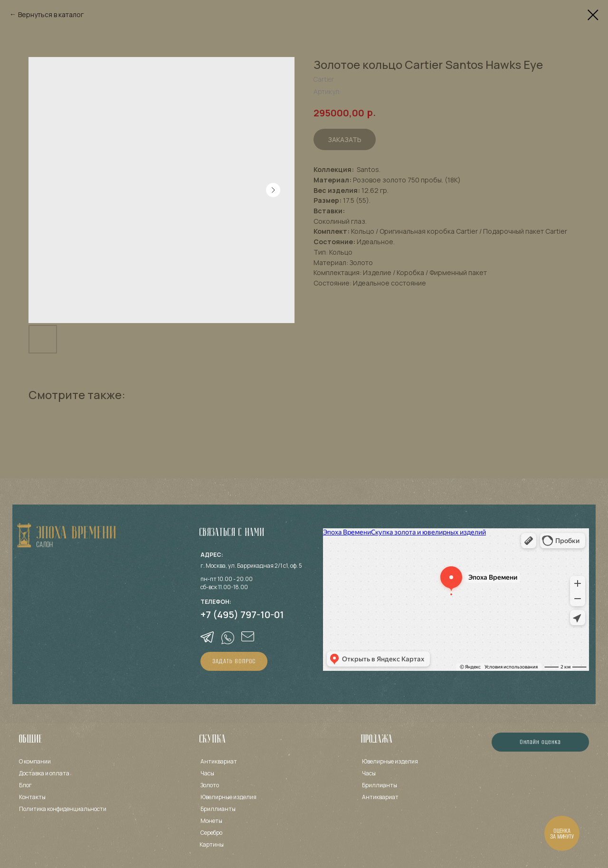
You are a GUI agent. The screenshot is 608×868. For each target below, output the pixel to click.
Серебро (211, 833)
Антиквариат (219, 761)
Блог (25, 785)
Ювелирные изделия (390, 761)
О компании (35, 761)
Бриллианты (218, 809)
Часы (207, 773)
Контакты (32, 797)
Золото (210, 785)
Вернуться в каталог (51, 14)
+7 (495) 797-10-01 (242, 615)
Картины (212, 844)
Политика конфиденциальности (63, 809)
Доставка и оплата (44, 773)
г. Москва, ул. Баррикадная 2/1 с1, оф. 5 (251, 566)
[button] (234, 661)
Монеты (211, 821)
